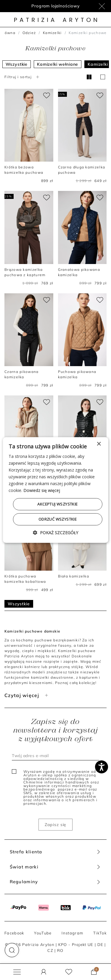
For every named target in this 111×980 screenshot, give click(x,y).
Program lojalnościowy (55, 6)
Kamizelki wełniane (58, 64)
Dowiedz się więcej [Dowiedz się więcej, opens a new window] (42, 490)
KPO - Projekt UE (76, 944)
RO (60, 950)
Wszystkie (17, 64)
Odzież (29, 33)
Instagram (72, 933)
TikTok (100, 933)
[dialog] (55, 490)
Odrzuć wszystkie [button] (58, 519)
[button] (12, 950)
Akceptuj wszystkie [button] (57, 504)
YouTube (43, 933)
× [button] (99, 444)
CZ (50, 950)
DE (100, 944)
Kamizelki (52, 33)
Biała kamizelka (74, 576)
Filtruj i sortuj (22, 77)
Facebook (14, 933)
